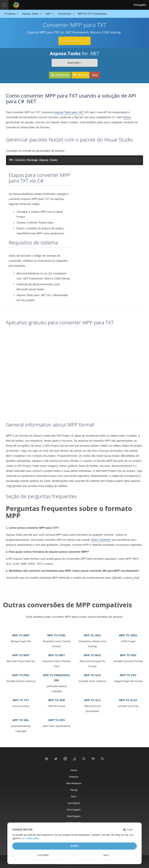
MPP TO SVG (92, 675)
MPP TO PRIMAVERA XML (57, 678)
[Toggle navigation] (4, 5)
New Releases (74, 783)
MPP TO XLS (92, 700)
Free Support (74, 809)
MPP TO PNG (21, 675)
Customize (43, 855)
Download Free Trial (74, 41)
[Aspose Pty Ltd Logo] (16, 5)
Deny (106, 855)
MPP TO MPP (21, 655)
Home (74, 770)
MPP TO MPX (92, 655)
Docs (74, 796)
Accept (74, 846)
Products (74, 776)
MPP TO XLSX (128, 700)
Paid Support (74, 816)
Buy (95, 75)
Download (60, 75)
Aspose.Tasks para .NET (69, 112)
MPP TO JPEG (128, 635)
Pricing (80, 75)
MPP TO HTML (57, 635)
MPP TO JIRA (92, 635)
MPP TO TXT (21, 700)
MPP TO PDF (128, 655)
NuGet (127, 117)
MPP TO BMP (21, 635)
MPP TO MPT (57, 655)
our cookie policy (30, 838)
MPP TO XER (57, 700)
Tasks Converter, (101, 540)
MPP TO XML (21, 720)
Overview (73, 63)
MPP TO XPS (57, 720)
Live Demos (74, 803)
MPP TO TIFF (128, 675)
